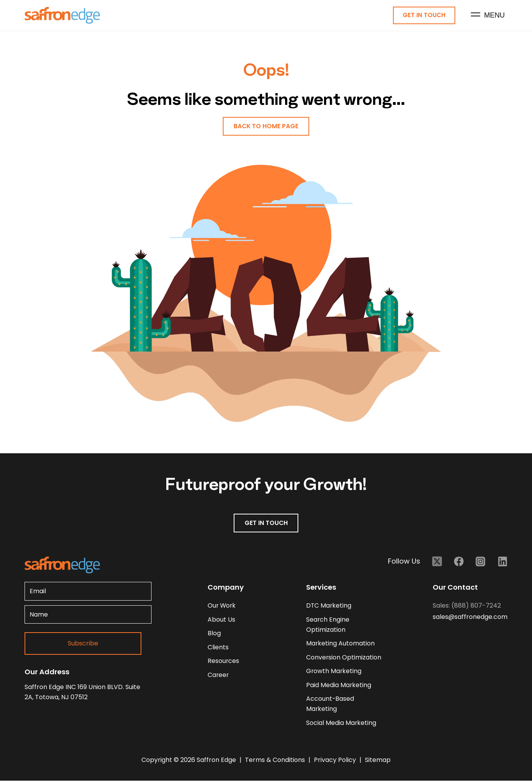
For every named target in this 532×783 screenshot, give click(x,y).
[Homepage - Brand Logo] (62, 16)
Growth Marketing (334, 673)
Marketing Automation (341, 644)
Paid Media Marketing (339, 687)
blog (214, 634)
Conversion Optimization (344, 658)
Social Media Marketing (341, 725)
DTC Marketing (329, 606)
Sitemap (378, 762)
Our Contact (455, 588)
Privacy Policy (336, 762)
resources (224, 662)
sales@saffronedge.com (470, 618)
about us (221, 620)
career (218, 676)
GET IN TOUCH (266, 524)
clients (218, 648)
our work (222, 606)
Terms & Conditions (276, 762)
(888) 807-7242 (476, 606)
